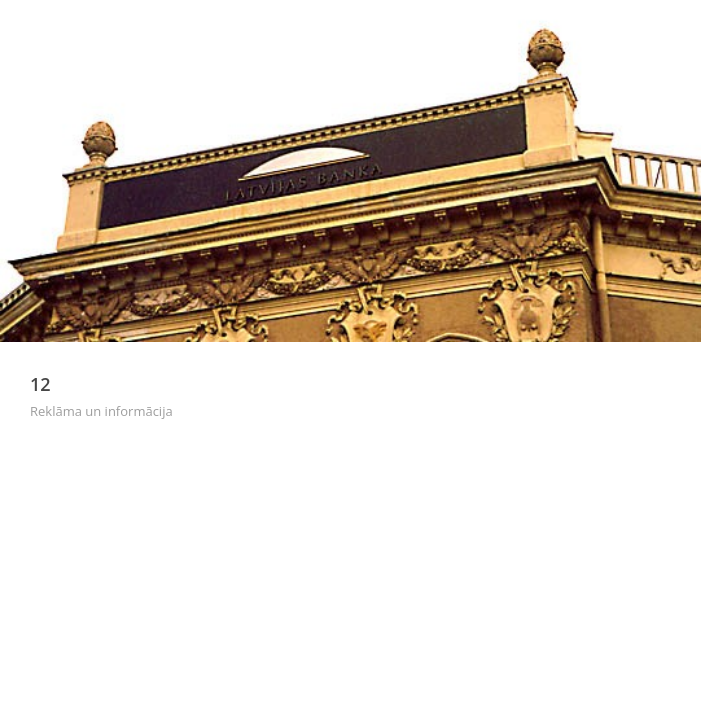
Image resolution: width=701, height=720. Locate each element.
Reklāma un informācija (101, 411)
